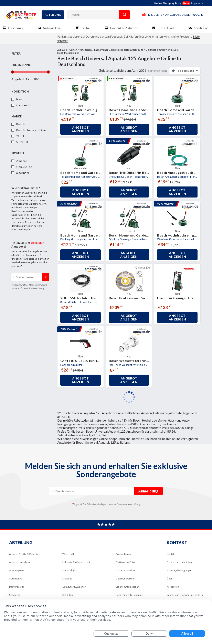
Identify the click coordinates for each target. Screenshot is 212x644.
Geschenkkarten (125, 579)
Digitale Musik (123, 554)
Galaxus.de (24, 167)
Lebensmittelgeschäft (128, 587)
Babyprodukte (17, 587)
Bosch (21, 124)
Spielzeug (201, 28)
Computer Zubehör (124, 28)
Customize (111, 633)
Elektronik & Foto (125, 562)
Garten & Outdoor (126, 570)
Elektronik (16, 28)
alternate (23, 173)
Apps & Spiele (16, 570)
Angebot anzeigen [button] (80, 129)
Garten (73, 50)
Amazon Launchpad (20, 562)
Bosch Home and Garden (34, 130)
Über (169, 579)
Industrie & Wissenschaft (76, 562)
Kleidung (67, 579)
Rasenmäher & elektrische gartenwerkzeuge (119, 50)
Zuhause (62, 50)
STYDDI (22, 142)
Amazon (22, 161)
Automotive (52, 28)
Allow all (187, 633)
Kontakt (171, 554)
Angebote (193, 3)
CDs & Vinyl (69, 570)
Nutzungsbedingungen (179, 570)
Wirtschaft (68, 554)
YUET (20, 136)
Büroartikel (165, 28)
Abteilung (53, 15)
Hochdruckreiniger (68, 53)
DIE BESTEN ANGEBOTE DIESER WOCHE (173, 14)
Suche (124, 15)
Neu (19, 99)
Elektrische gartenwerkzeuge (162, 50)
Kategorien (86, 50)
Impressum (173, 595)
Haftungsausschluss (192, 595)
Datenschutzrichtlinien (179, 562)
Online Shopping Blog (167, 3)
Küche (85, 28)
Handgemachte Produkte (129, 595)
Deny (149, 633)
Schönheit (15, 595)
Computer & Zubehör (74, 587)
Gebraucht (24, 105)
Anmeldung (46, 277)
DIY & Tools (68, 595)
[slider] (12, 72)
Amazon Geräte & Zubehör (24, 554)
